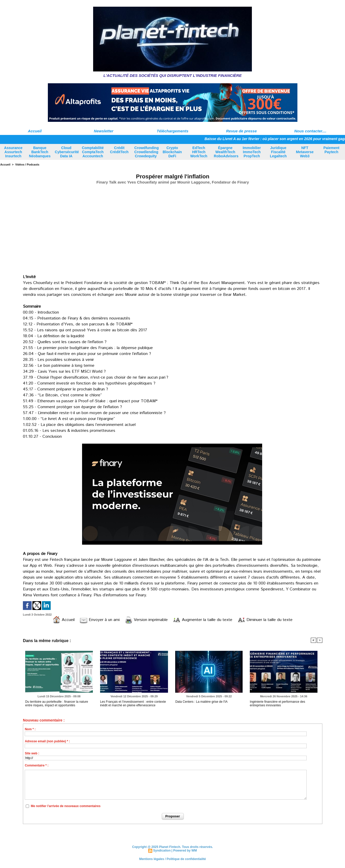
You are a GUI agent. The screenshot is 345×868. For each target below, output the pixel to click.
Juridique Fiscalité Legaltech (278, 152)
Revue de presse (241, 131)
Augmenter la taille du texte (203, 620)
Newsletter (104, 131)
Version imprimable (146, 620)
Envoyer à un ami (100, 620)
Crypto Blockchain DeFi (172, 152)
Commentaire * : (37, 765)
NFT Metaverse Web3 (305, 152)
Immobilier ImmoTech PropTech (252, 152)
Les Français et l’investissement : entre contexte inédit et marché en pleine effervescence (133, 703)
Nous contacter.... (310, 131)
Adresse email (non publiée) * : (47, 741)
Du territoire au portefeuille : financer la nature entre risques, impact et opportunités (57, 703)
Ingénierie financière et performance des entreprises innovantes (277, 703)
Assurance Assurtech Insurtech (13, 152)
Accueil (35, 131)
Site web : (32, 753)
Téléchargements (172, 131)
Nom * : (30, 729)
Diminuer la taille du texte (265, 620)
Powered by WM (185, 851)
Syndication (162, 851)
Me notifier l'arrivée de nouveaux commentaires (66, 806)
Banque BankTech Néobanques (40, 152)
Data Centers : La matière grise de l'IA (201, 702)
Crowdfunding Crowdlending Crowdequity (147, 152)
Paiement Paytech (331, 150)
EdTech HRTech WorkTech (199, 152)
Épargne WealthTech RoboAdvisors (226, 152)
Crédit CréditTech (119, 150)
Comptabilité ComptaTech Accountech (93, 152)
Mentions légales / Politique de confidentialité (172, 859)
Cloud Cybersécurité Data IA (67, 152)
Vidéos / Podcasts (27, 165)
